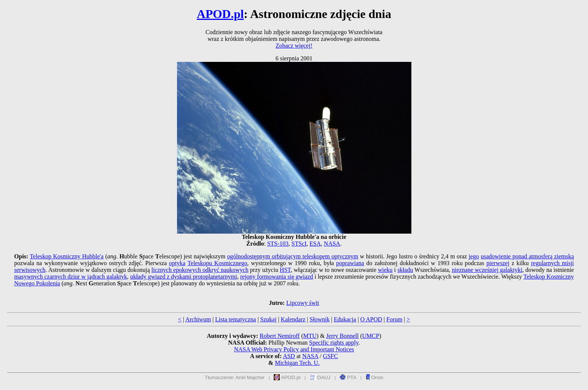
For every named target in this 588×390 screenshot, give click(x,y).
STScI (299, 244)
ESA (315, 244)
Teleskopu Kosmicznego (217, 263)
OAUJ (320, 377)
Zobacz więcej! (294, 46)
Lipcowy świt (303, 303)
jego (474, 256)
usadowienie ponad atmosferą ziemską (527, 256)
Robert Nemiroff (280, 336)
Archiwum (198, 319)
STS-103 (278, 244)
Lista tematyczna (236, 319)
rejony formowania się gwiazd (276, 277)
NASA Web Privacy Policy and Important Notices (294, 349)
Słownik (320, 319)
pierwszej (498, 263)
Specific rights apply (334, 343)
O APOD (371, 319)
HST (285, 270)
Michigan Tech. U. (297, 363)
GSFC (330, 356)
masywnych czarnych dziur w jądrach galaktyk (71, 277)
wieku (385, 270)
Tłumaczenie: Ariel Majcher (235, 377)
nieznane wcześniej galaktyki (487, 270)
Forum (394, 319)
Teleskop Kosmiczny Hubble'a (67, 256)
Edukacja (345, 319)
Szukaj (268, 319)
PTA (348, 377)
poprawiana (350, 263)
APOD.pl (220, 14)
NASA (332, 244)
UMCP (371, 336)
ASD (289, 356)
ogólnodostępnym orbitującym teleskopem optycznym (292, 256)
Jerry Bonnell (343, 336)
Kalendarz (293, 319)
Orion (374, 377)
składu (405, 270)
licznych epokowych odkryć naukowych (200, 270)
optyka (177, 263)
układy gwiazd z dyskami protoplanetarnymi (184, 277)
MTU (310, 336)
